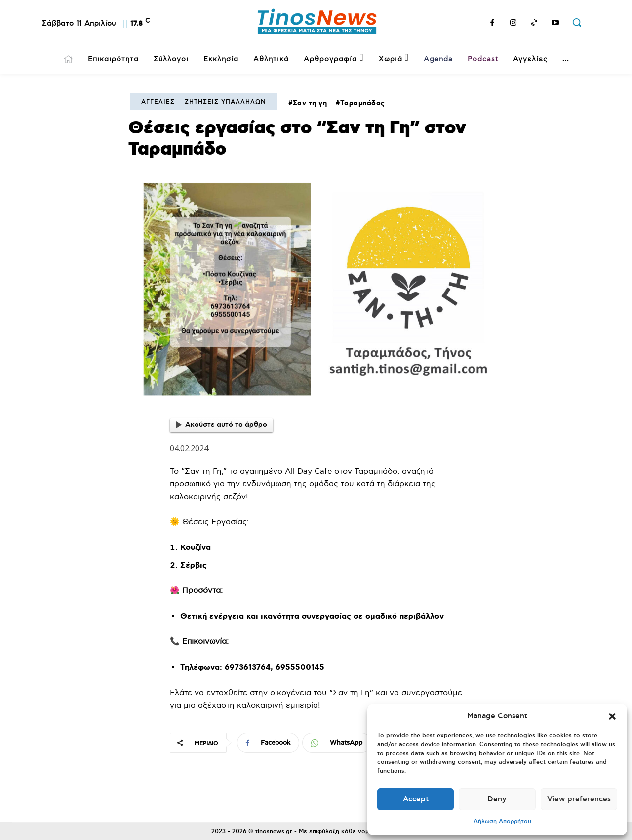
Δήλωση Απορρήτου (502, 821)
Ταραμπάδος (363, 103)
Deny (497, 799)
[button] (612, 716)
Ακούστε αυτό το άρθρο (222, 425)
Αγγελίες (158, 102)
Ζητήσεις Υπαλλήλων (225, 102)
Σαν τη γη (310, 103)
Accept (416, 799)
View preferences (579, 799)
